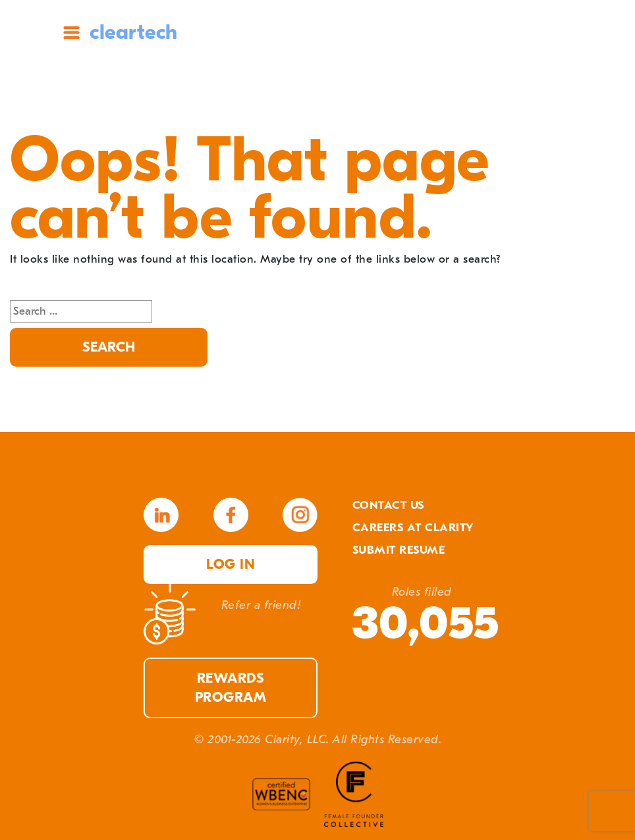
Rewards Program (231, 688)
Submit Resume (399, 550)
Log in (231, 564)
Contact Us (388, 505)
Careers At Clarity (413, 528)
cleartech (134, 32)
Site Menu (71, 33)
